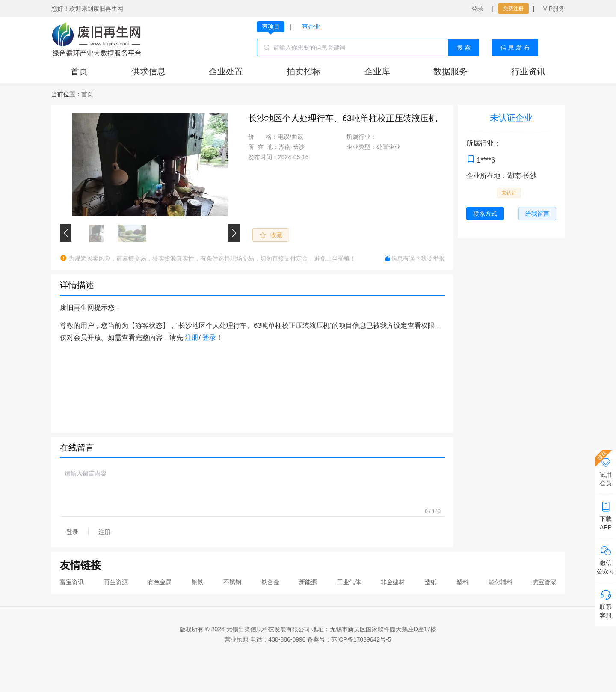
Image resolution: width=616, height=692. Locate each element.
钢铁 (198, 582)
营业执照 (237, 639)
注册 (192, 337)
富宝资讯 (72, 582)
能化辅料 (500, 582)
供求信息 (148, 71)
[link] (87, 94)
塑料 (462, 582)
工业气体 (349, 582)
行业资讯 (528, 71)
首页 (79, 71)
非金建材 (393, 582)
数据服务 (450, 71)
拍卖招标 (304, 71)
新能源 (308, 582)
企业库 (377, 71)
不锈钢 (232, 582)
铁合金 (270, 582)
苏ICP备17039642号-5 (361, 639)
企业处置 (226, 71)
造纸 (431, 582)
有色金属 (160, 582)
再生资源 (116, 582)
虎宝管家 (544, 582)
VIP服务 (554, 9)
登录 (477, 9)
